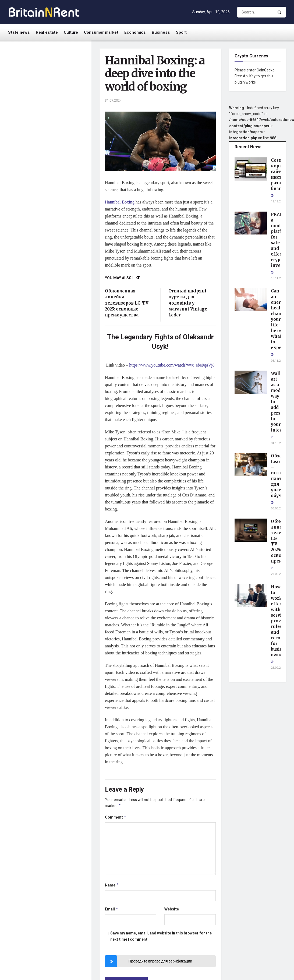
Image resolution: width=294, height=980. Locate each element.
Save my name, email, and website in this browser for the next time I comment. (161, 938)
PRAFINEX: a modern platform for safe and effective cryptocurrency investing (57, 102)
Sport (181, 32)
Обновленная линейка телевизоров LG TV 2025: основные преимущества (127, 303)
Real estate (47, 32)
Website (172, 911)
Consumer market (101, 32)
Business (161, 32)
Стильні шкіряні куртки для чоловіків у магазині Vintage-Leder (189, 303)
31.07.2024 (113, 100)
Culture (71, 32)
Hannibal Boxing (120, 202)
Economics (135, 32)
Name (112, 887)
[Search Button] (280, 12)
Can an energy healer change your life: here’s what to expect (56, 130)
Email (112, 911)
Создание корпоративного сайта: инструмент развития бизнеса (57, 72)
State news (19, 32)
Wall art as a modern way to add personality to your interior (58, 159)
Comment (116, 818)
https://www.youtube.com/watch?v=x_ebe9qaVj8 (172, 365)
